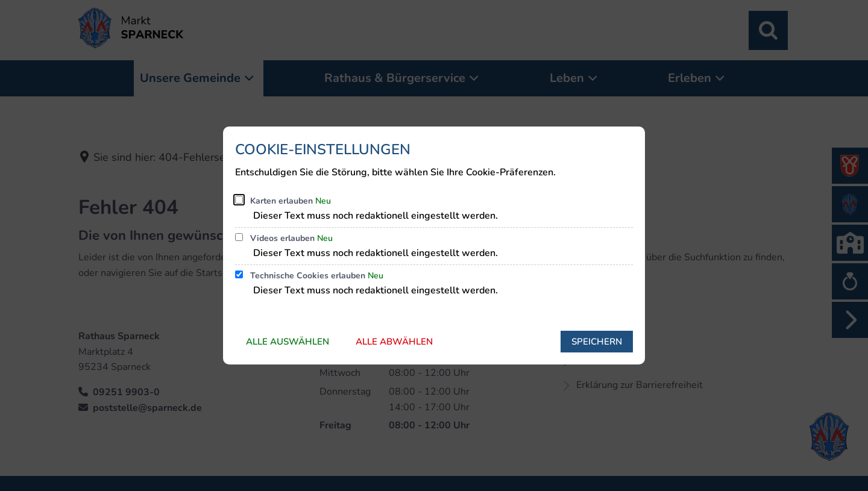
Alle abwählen (394, 342)
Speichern (597, 342)
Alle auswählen (288, 342)
